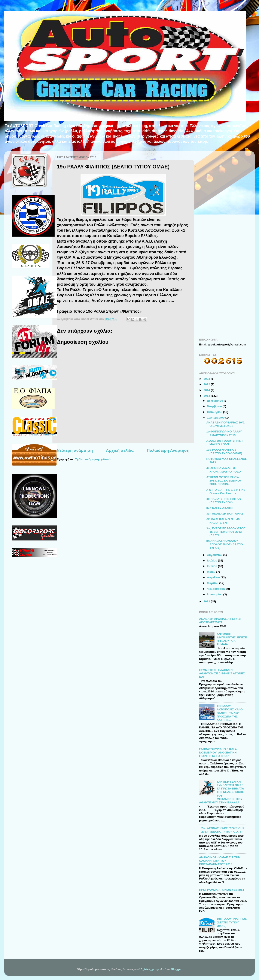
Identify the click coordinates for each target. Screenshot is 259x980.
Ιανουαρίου (215, 594)
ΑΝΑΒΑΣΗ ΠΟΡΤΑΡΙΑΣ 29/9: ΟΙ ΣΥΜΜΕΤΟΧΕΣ (226, 424)
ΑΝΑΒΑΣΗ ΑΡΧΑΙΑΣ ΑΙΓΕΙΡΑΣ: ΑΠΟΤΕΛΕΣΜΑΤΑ (220, 621)
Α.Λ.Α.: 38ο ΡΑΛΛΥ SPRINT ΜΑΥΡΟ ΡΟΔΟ (225, 442)
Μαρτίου (213, 583)
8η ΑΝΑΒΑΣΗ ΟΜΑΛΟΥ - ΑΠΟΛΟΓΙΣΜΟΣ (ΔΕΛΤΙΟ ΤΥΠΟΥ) (225, 544)
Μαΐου (212, 572)
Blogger (176, 969)
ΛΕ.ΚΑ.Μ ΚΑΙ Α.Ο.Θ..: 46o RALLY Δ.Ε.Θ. (224, 521)
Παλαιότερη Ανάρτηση (168, 450)
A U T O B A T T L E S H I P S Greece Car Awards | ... (226, 492)
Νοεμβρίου (215, 406)
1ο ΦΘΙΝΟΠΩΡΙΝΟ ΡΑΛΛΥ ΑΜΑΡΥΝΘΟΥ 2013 (224, 433)
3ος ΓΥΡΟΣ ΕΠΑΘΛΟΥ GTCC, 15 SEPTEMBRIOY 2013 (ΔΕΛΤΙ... (226, 532)
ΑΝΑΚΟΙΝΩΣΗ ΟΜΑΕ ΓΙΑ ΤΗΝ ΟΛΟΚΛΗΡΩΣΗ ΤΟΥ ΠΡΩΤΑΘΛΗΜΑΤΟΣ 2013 (220, 861)
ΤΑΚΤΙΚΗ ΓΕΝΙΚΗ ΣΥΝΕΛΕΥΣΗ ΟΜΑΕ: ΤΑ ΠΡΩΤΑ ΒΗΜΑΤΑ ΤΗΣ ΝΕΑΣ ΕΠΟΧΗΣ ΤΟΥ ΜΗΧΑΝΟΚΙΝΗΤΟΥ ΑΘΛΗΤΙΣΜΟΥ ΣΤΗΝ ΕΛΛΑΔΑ (222, 792)
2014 (207, 390)
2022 (207, 384)
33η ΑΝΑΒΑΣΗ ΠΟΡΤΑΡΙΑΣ (225, 514)
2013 (207, 396)
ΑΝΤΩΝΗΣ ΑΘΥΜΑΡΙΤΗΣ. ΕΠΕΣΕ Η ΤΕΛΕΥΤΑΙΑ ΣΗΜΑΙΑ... (232, 639)
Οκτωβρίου (215, 412)
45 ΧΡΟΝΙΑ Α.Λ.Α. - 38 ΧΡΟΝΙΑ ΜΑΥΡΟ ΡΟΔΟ (224, 470)
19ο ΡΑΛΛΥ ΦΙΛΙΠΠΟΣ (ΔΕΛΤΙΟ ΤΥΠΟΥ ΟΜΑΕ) (224, 451)
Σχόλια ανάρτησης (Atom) (93, 459)
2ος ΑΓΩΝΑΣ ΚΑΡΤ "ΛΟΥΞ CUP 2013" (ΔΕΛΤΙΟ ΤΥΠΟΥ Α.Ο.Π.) (223, 830)
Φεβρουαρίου (217, 589)
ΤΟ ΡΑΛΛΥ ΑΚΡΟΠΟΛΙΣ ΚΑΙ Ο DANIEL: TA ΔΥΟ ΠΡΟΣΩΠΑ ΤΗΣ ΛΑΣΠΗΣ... (230, 713)
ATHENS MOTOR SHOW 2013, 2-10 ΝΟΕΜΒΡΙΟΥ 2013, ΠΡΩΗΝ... (224, 481)
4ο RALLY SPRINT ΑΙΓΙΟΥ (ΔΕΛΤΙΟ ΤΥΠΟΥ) (224, 501)
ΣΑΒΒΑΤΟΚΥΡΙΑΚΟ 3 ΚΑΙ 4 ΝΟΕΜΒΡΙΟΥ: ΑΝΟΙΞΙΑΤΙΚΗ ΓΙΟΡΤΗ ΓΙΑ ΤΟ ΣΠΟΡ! (218, 753)
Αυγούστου (215, 555)
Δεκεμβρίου (215, 401)
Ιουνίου (212, 566)
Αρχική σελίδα (120, 450)
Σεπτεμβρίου (216, 418)
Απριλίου (214, 577)
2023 (207, 379)
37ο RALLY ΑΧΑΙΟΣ (220, 508)
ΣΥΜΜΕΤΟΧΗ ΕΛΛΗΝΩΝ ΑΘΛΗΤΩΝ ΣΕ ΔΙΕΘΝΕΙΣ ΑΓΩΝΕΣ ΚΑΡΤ (222, 673)
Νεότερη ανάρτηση (75, 450)
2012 (207, 601)
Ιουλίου (212, 561)
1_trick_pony (150, 969)
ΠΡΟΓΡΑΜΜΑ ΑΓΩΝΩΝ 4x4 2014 (222, 890)
